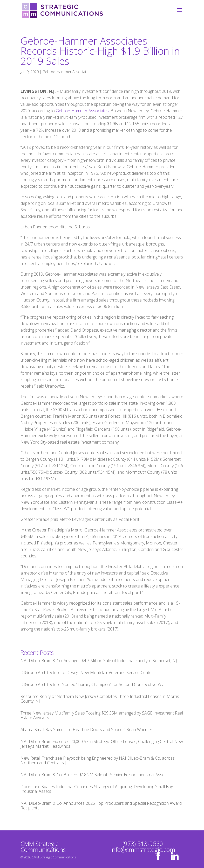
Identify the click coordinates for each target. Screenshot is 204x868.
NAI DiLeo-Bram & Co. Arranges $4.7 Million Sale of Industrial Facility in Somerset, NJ (99, 661)
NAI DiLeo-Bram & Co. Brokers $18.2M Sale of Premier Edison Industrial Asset (93, 775)
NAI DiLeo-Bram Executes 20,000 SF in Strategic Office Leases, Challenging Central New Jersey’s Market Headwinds (102, 744)
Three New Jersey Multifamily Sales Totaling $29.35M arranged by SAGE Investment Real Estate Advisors (102, 715)
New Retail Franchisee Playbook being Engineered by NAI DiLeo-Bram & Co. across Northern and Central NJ (98, 760)
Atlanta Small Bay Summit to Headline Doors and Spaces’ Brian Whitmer (86, 730)
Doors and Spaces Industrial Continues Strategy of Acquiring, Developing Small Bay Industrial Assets (97, 789)
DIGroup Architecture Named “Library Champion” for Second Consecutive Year (93, 684)
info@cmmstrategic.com (143, 850)
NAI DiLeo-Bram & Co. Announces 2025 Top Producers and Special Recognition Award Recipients (101, 806)
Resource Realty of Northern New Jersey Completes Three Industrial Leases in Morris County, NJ (100, 699)
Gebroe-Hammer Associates (66, 72)
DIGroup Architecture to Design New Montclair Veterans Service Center (87, 673)
